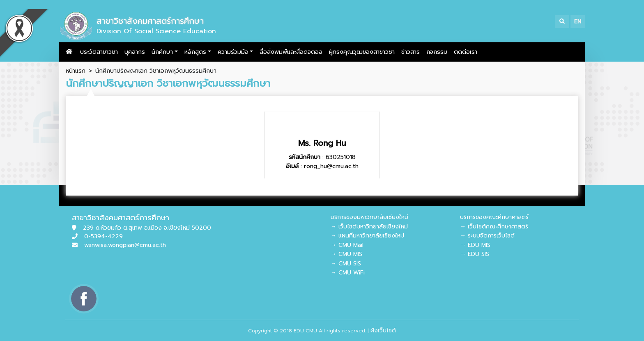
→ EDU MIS (475, 245)
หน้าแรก (76, 71)
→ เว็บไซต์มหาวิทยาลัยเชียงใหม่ (369, 227)
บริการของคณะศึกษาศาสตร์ (494, 217)
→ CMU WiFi (348, 273)
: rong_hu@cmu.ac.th (322, 166)
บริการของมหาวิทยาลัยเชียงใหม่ (369, 217)
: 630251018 (322, 157)
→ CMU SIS (346, 264)
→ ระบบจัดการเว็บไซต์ (487, 236)
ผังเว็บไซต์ (383, 331)
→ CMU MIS (346, 254)
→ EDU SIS (475, 254)
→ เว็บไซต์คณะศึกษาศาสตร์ (494, 227)
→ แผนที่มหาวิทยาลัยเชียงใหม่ (367, 236)
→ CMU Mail (347, 245)
